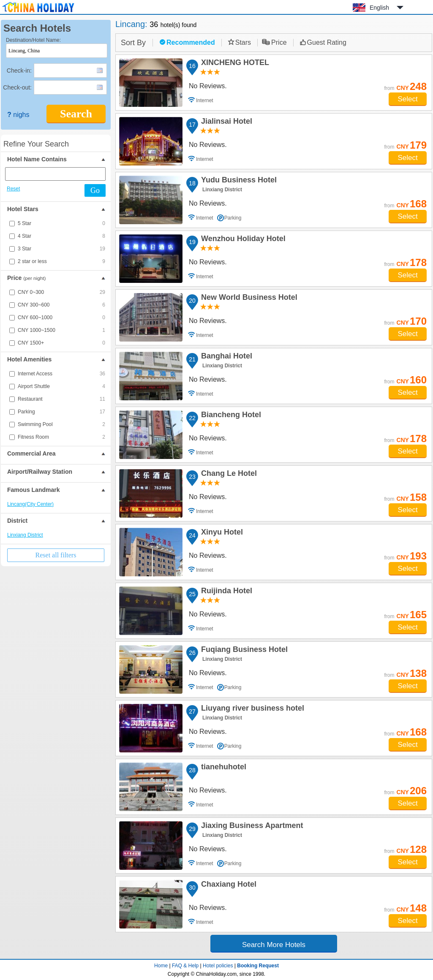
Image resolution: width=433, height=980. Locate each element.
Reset (13, 189)
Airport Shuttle (61, 386)
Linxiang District (25, 535)
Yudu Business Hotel (238, 181)
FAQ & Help (185, 966)
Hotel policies (218, 966)
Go (95, 190)
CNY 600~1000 (61, 318)
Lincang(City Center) (30, 504)
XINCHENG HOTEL (234, 64)
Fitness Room (61, 437)
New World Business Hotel (248, 299)
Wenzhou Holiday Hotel (242, 240)
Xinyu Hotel (221, 533)
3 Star (61, 249)
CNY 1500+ (61, 343)
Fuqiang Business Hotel (243, 651)
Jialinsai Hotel (225, 122)
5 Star (61, 223)
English (379, 8)
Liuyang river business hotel (251, 709)
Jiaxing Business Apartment (251, 827)
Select (407, 99)
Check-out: (17, 87)
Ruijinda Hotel (225, 592)
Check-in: (19, 71)
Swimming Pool (61, 424)
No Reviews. (208, 86)
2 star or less (61, 261)
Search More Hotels (274, 945)
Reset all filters (56, 555)
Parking (61, 412)
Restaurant (61, 399)
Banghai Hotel (225, 357)
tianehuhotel (222, 768)
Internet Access (61, 374)
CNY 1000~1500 (61, 330)
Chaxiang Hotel (227, 885)
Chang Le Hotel (228, 475)
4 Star (61, 236)
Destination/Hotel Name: (33, 40)
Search (76, 114)
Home (161, 966)
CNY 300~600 (61, 305)
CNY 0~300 (61, 292)
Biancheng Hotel (230, 416)
